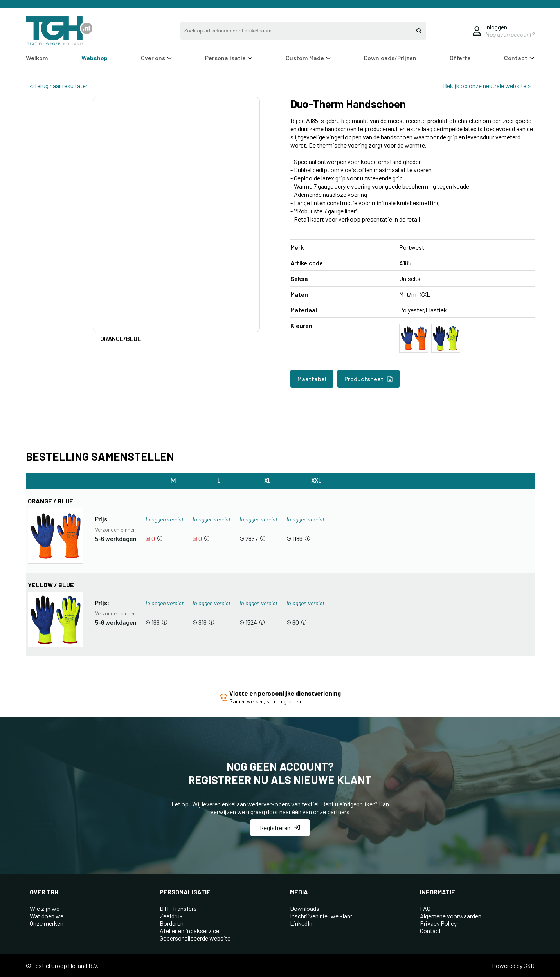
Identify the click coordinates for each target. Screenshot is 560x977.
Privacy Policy (438, 923)
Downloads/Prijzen (390, 58)
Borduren (172, 923)
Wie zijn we (45, 908)
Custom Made (308, 58)
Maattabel (312, 379)
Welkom (37, 58)
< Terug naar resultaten (59, 86)
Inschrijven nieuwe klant (321, 916)
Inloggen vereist (165, 519)
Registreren (280, 828)
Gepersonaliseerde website (195, 938)
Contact (519, 58)
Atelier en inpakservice (189, 931)
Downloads (305, 908)
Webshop (95, 58)
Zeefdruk (171, 916)
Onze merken (47, 923)
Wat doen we (47, 916)
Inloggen (496, 27)
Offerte (460, 58)
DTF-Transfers (178, 908)
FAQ (425, 908)
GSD (529, 965)
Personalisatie (229, 58)
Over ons (156, 58)
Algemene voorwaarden (451, 916)
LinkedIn (301, 923)
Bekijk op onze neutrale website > (487, 86)
